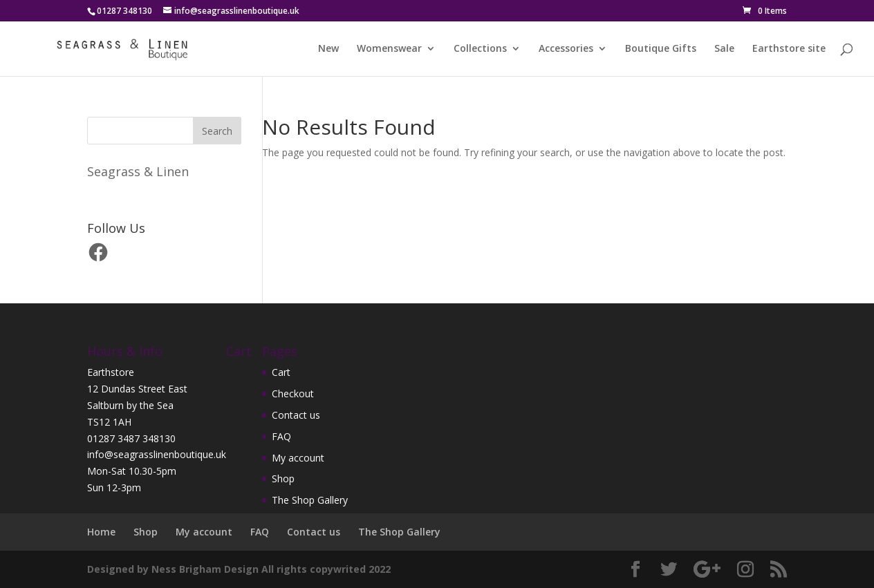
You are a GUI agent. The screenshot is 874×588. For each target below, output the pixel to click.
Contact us (296, 415)
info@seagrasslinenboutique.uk (157, 454)
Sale (724, 49)
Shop (283, 478)
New (328, 49)
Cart (281, 372)
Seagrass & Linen (138, 171)
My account (298, 458)
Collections (480, 49)
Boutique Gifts (661, 49)
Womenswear (389, 49)
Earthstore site (789, 49)
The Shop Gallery (310, 500)
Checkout (293, 393)
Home (101, 532)
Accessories (566, 49)
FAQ (281, 436)
